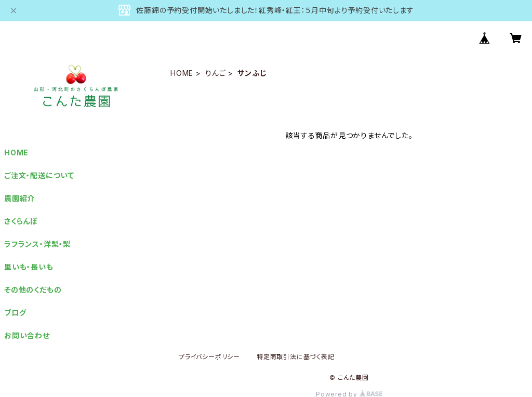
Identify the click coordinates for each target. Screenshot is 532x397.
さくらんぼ (21, 221)
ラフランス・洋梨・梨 (37, 244)
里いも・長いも (29, 267)
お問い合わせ (27, 335)
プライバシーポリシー (209, 357)
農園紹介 (19, 198)
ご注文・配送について (39, 175)
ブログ (15, 313)
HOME (182, 73)
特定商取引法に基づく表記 (296, 357)
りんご (215, 73)
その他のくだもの (33, 290)
